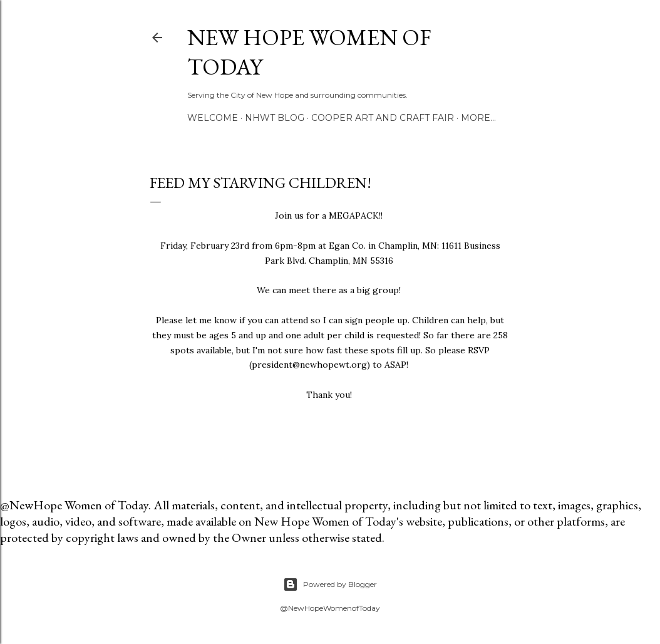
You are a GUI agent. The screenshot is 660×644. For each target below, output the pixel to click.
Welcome (213, 118)
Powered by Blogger (330, 584)
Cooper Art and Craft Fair (383, 118)
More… (478, 118)
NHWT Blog (275, 118)
